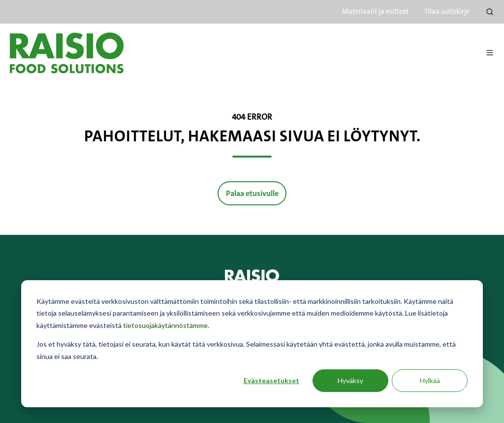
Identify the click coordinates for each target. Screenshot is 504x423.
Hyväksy (350, 380)
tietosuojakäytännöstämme (165, 325)
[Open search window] (490, 12)
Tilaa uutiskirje (447, 12)
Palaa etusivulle (252, 193)
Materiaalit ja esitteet (375, 12)
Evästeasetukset (271, 380)
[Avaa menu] (490, 53)
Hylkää (430, 380)
